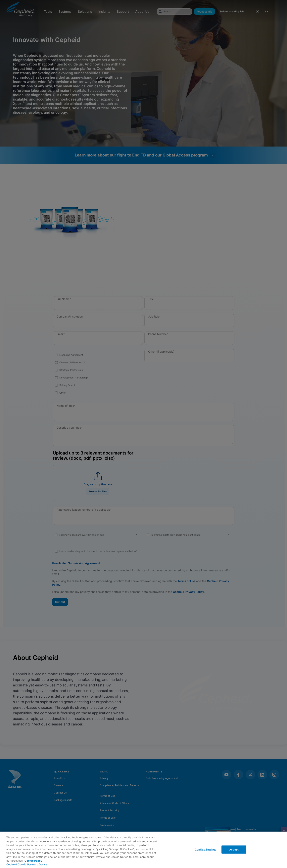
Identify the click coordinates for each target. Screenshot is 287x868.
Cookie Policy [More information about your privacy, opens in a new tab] (33, 861)
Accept (234, 849)
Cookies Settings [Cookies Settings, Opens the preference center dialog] (206, 849)
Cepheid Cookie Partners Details (27, 864)
